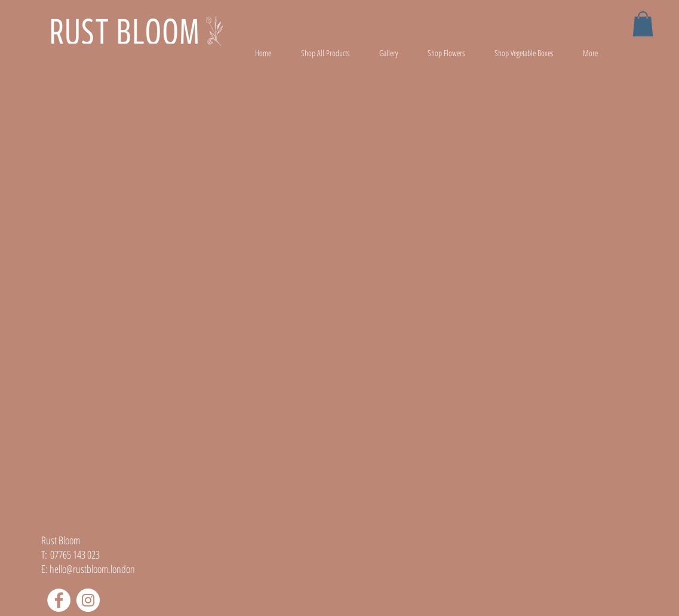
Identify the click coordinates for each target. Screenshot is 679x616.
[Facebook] (59, 600)
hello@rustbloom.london (92, 569)
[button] (643, 24)
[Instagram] (88, 600)
